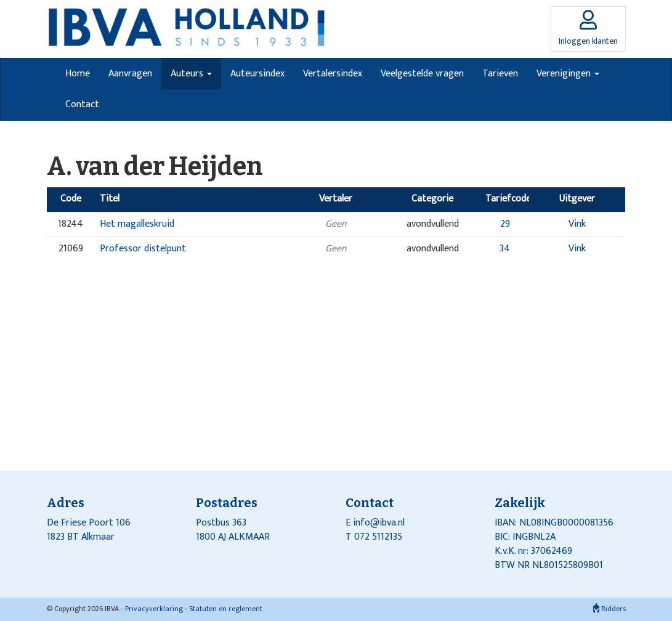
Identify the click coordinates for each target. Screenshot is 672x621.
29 (505, 224)
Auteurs (191, 74)
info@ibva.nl (379, 523)
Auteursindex (257, 74)
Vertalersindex (333, 74)
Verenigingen (568, 74)
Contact (82, 104)
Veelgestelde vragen (422, 74)
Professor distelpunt (143, 249)
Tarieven (500, 74)
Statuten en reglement (226, 609)
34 (505, 249)
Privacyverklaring (154, 609)
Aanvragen (130, 74)
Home (78, 74)
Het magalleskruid (137, 224)
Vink (577, 224)
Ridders (609, 609)
